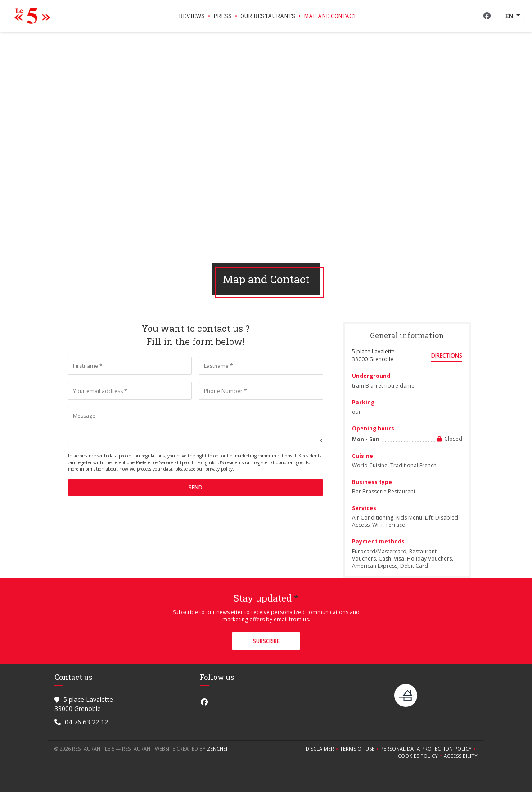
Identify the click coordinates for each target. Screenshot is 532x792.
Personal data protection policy (429, 749)
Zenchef (218, 749)
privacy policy (219, 469)
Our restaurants (268, 16)
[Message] (196, 425)
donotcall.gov (289, 462)
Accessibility (461, 756)
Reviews (192, 16)
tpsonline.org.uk (197, 462)
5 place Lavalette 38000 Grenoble (373, 355)
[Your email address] (130, 391)
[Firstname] (130, 366)
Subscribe (266, 641)
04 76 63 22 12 (86, 722)
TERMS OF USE (360, 749)
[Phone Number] (261, 391)
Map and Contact (330, 16)
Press (223, 16)
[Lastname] (261, 366)
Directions (447, 355)
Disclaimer (323, 749)
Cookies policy (421, 756)
